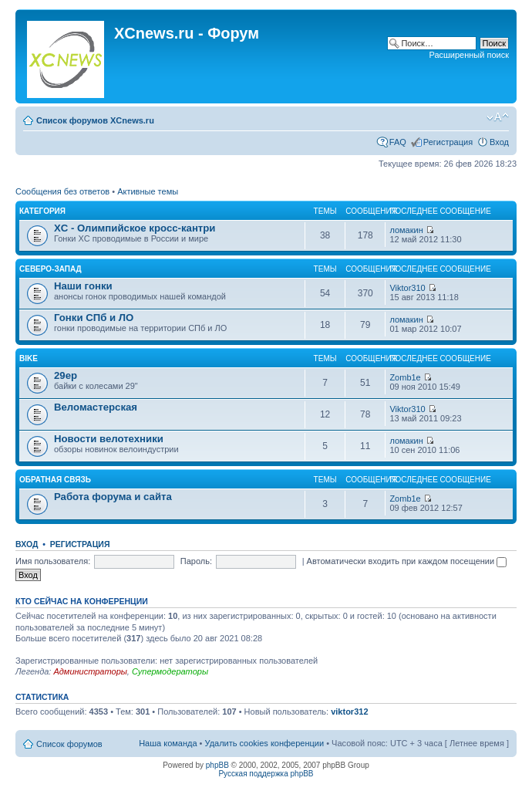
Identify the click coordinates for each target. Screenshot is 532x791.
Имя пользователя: (53, 561)
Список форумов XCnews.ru (95, 120)
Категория (42, 211)
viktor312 (349, 712)
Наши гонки (83, 286)
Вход (499, 142)
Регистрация (448, 142)
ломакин (406, 230)
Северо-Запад (51, 269)
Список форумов (69, 744)
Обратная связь (55, 480)
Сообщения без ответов (62, 191)
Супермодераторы (170, 671)
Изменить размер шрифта (498, 117)
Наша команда (168, 743)
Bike (29, 358)
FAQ (398, 142)
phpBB (217, 765)
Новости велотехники (109, 439)
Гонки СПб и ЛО (94, 318)
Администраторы (90, 671)
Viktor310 (407, 288)
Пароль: (196, 561)
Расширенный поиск (469, 55)
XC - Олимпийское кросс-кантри (135, 228)
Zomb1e (405, 377)
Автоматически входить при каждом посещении (407, 561)
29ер (66, 375)
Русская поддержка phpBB (266, 774)
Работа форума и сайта (113, 497)
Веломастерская (96, 407)
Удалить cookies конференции (265, 743)
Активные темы (148, 191)
